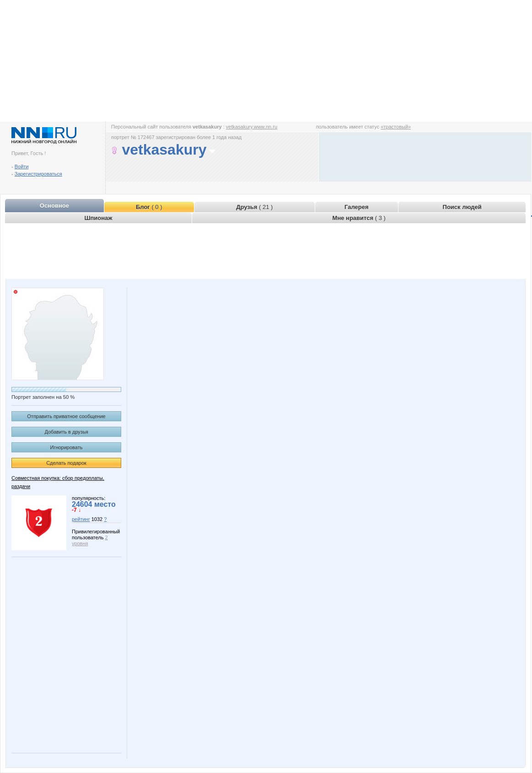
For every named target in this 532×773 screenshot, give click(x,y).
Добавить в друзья (66, 432)
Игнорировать (67, 447)
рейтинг (81, 519)
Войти (22, 166)
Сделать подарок (66, 463)
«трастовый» (396, 127)
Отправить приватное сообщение (66, 416)
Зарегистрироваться (38, 174)
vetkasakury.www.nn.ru (252, 127)
